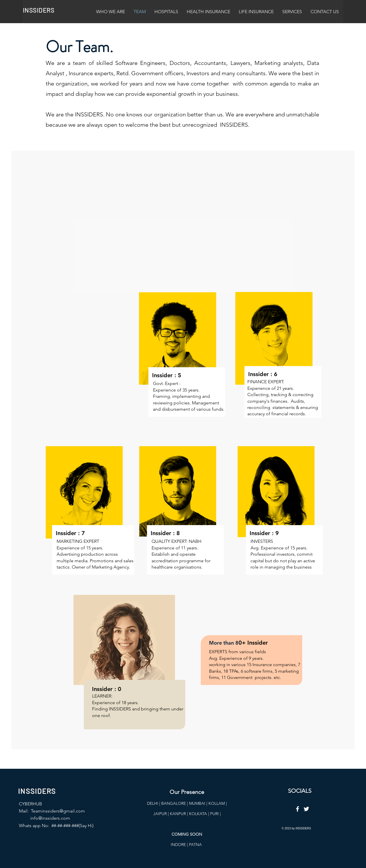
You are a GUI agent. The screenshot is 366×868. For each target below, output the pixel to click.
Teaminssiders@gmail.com (58, 811)
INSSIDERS (39, 10)
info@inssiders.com (50, 818)
